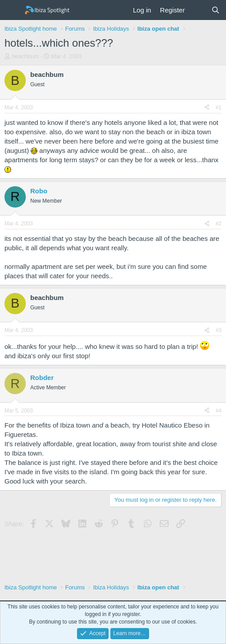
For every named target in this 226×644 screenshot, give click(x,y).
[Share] (207, 108)
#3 (219, 330)
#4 (219, 411)
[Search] (216, 10)
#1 (219, 108)
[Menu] (12, 10)
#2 (219, 224)
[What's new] (198, 10)
